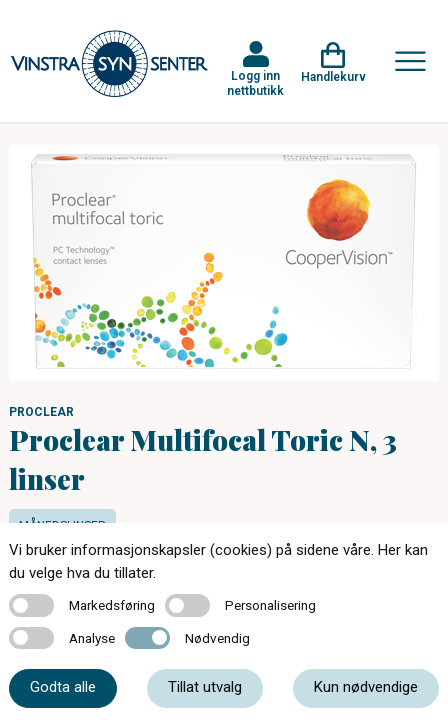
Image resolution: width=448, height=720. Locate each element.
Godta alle (63, 687)
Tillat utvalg (205, 687)
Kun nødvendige (366, 687)
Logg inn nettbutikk (255, 83)
